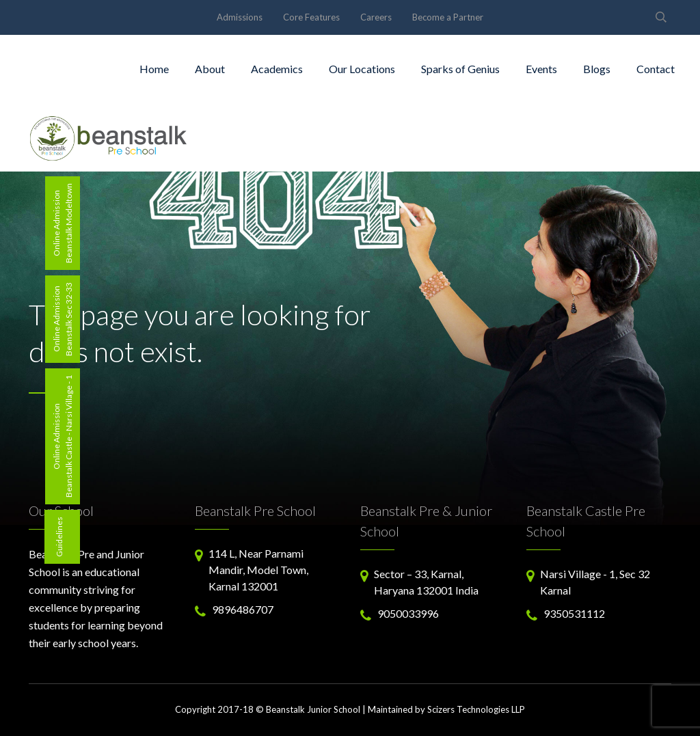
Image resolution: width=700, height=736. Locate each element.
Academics (277, 69)
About (210, 69)
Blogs (597, 69)
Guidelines (59, 537)
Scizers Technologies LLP (476, 709)
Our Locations (362, 69)
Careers (376, 17)
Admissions (240, 17)
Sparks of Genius (460, 69)
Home (154, 69)
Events (541, 69)
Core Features (311, 17)
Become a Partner (448, 17)
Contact (656, 69)
